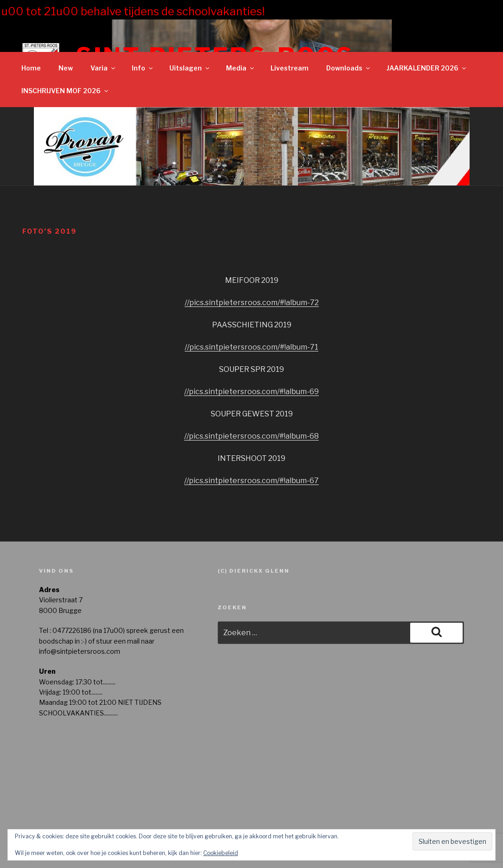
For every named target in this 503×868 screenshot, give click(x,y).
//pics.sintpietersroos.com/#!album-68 (251, 436)
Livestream (290, 68)
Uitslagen (190, 68)
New (66, 68)
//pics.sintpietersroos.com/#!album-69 (251, 392)
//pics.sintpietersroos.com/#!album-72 (252, 303)
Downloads (349, 68)
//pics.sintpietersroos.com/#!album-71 (251, 347)
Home (31, 68)
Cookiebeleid (221, 853)
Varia (103, 68)
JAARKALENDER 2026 (427, 68)
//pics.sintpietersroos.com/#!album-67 (251, 481)
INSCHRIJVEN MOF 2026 (65, 91)
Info (143, 68)
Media (241, 68)
